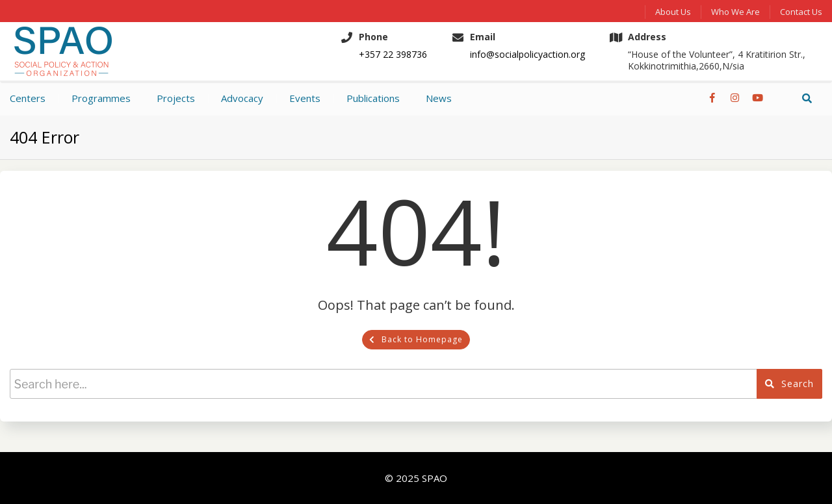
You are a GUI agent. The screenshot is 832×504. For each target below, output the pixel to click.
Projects (176, 98)
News (439, 98)
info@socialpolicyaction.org (527, 55)
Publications (373, 98)
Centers (28, 98)
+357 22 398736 (393, 55)
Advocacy (242, 98)
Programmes (101, 98)
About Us (673, 12)
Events (305, 98)
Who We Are (735, 12)
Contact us (801, 12)
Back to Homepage (416, 339)
